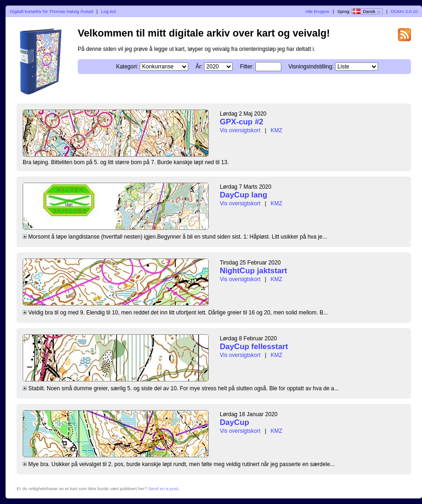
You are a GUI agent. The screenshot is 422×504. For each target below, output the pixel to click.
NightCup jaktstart (253, 271)
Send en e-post (163, 489)
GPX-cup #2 (242, 122)
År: (199, 67)
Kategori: (127, 67)
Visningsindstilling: (311, 67)
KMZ (276, 130)
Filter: (247, 67)
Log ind (109, 11)
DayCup (234, 422)
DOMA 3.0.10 (404, 11)
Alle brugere (317, 11)
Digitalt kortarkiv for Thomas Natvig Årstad (52, 11)
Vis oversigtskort (240, 130)
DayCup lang (244, 195)
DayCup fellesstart (254, 347)
